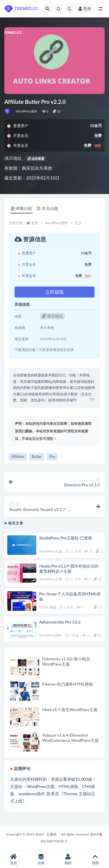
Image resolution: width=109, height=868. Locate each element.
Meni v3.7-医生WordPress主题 (70, 710)
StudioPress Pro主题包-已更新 (66, 538)
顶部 (95, 859)
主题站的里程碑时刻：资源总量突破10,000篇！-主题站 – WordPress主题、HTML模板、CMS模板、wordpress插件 (54, 786)
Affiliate (18, 456)
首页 (35, 223)
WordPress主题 (51, 551)
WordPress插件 (27, 111)
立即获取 (55, 292)
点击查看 (36, 158)
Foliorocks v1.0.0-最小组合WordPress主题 (66, 661)
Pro (52, 456)
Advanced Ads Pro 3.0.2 (60, 622)
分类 (41, 859)
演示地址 (53, 316)
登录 (85, 9)
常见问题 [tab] (47, 208)
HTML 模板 (48, 607)
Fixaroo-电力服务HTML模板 (68, 684)
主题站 (51, 834)
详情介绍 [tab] (21, 208)
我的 (68, 859)
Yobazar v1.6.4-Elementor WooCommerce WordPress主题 (70, 738)
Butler (37, 456)
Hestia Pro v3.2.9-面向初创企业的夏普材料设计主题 (69, 569)
